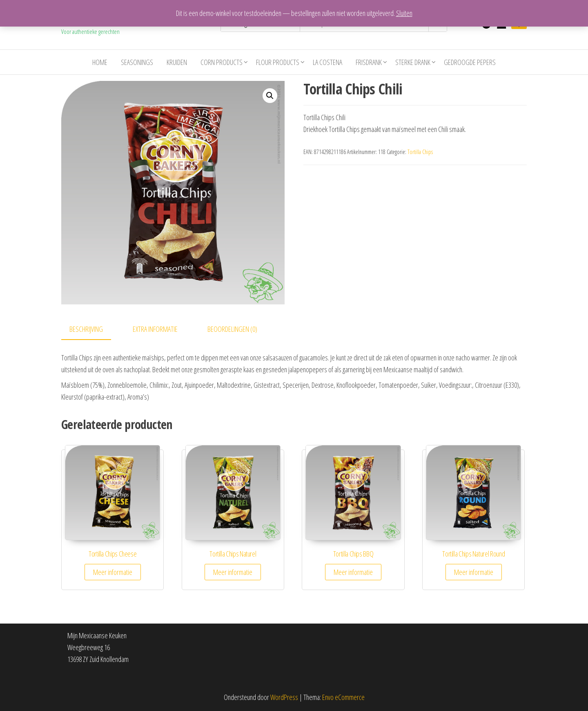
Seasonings (137, 62)
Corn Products (222, 62)
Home (100, 62)
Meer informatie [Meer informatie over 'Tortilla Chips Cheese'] (113, 572)
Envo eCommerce (343, 697)
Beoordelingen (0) (232, 329)
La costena (327, 62)
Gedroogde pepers (470, 62)
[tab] (92, 330)
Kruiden (177, 62)
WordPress (284, 697)
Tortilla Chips (420, 152)
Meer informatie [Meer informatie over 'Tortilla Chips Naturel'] (233, 572)
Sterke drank (413, 62)
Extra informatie (155, 329)
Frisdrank (369, 62)
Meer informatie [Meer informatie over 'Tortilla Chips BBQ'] (353, 572)
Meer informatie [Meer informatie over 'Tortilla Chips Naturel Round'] (474, 572)
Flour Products (278, 62)
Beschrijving (86, 329)
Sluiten (404, 13)
